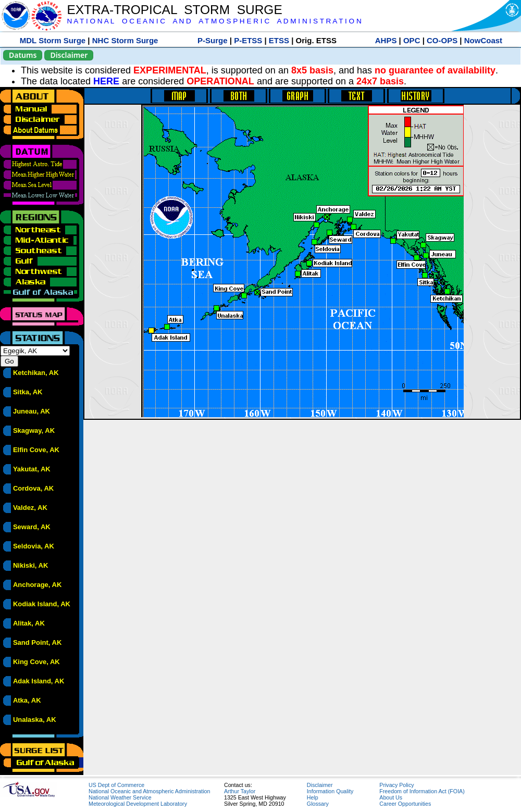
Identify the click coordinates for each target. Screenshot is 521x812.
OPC (412, 40)
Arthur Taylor (240, 791)
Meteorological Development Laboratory (138, 804)
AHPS (386, 40)
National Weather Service (120, 797)
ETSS (279, 40)
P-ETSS (248, 40)
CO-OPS (442, 40)
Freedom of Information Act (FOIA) (422, 791)
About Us (391, 797)
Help (313, 797)
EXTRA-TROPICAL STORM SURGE (174, 10)
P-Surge (213, 40)
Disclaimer (69, 55)
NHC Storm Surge (125, 40)
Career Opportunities (405, 804)
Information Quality (330, 791)
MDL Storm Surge (53, 40)
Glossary (318, 804)
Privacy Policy (396, 785)
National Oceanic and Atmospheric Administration (149, 791)
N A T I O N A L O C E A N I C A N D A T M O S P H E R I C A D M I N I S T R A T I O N (214, 21)
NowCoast (483, 40)
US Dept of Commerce (116, 785)
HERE (106, 81)
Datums (23, 55)
